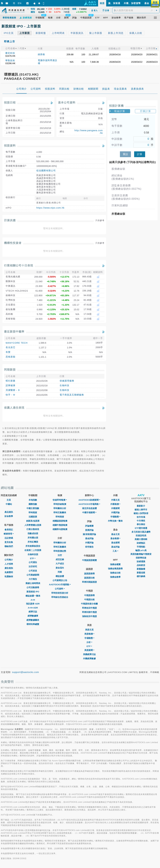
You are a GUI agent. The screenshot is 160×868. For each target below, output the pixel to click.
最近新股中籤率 (14, 332)
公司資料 (60, 589)
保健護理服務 (67, 381)
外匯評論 (89, 543)
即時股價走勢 (60, 551)
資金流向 (60, 568)
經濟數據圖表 (33, 620)
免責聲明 (9, 572)
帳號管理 (9, 534)
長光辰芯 (11, 347)
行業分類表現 (33, 529)
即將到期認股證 (89, 582)
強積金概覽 (115, 564)
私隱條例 (9, 576)
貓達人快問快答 (141, 513)
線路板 (41, 54)
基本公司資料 (67, 103)
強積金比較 (115, 573)
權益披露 (60, 576)
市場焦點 (141, 547)
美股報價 (89, 634)
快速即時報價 (60, 500)
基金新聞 (115, 543)
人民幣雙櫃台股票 (33, 525)
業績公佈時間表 (33, 583)
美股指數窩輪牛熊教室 (141, 554)
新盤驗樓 (141, 569)
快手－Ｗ (11, 395)
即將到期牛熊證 (89, 612)
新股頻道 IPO (33, 592)
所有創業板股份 (33, 546)
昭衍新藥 (11, 381)
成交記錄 (60, 559)
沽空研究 (33, 566)
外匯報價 (115, 504)
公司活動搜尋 (33, 587)
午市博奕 (141, 521)
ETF (33, 558)
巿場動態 (115, 517)
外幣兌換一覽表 (115, 521)
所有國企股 (33, 538)
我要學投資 (141, 558)
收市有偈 (141, 517)
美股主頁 (89, 630)
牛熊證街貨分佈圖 (89, 604)
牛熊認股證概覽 (89, 560)
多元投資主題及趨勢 (141, 532)
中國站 (9, 504)
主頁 (9, 500)
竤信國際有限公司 (46, 171)
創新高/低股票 (33, 521)
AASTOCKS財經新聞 (89, 500)
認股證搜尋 (89, 574)
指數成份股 (33, 533)
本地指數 (33, 500)
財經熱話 (141, 543)
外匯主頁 (115, 500)
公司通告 (33, 562)
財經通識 (141, 562)
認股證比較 (89, 578)
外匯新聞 (115, 508)
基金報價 (115, 538)
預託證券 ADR (33, 604)
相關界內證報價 (60, 529)
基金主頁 (115, 534)
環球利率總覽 (33, 624)
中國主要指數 (33, 508)
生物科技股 (33, 554)
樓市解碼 (141, 576)
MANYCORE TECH (17, 343)
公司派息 (33, 571)
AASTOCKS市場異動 (60, 585)
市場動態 (89, 638)
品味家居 (141, 565)
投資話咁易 (141, 536)
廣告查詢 (9, 568)
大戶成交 (60, 564)
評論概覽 (89, 526)
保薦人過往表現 (14, 408)
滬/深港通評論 (89, 534)
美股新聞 (89, 650)
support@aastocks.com (26, 672)
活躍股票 (33, 517)
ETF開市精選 (141, 528)
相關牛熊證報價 (60, 525)
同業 (60, 572)
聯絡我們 (9, 546)
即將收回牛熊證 (89, 608)
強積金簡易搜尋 (115, 569)
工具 (115, 551)
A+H (33, 600)
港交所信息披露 (89, 508)
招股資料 (10, 146)
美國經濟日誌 (89, 654)
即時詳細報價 (60, 504)
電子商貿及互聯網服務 (72, 395)
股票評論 (89, 530)
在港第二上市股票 (33, 550)
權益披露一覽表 (33, 596)
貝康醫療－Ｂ (13, 390)
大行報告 (33, 579)
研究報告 (89, 547)
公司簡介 (9, 560)
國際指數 (33, 504)
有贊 (8, 352)
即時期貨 (33, 512)
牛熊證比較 (89, 600)
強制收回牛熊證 (89, 616)
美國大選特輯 (141, 539)
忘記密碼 (9, 538)
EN (20, 3)
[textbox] (136, 10)
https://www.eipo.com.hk (50, 208)
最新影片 (141, 506)
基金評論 (89, 538)
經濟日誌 (33, 612)
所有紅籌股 (33, 542)
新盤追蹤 (141, 573)
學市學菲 (141, 524)
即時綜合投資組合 (60, 597)
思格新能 (11, 357)
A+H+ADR (33, 608)
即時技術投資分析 (60, 593)
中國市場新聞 (89, 512)
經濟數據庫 (33, 616)
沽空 (60, 555)
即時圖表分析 (60, 508)
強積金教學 (115, 577)
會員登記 (9, 530)
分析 (89, 642)
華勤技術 (10, 60)
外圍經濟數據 (89, 659)
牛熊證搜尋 (89, 595)
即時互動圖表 (60, 512)
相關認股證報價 (60, 521)
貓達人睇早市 (141, 510)
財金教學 (9, 516)
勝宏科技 (10, 53)
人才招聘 (9, 564)
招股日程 (10, 103)
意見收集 (9, 542)
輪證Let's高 (141, 550)
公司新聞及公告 (60, 580)
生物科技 (64, 385)
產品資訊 (9, 512)
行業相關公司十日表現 (19, 266)
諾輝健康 (11, 385)
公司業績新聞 (33, 575)
